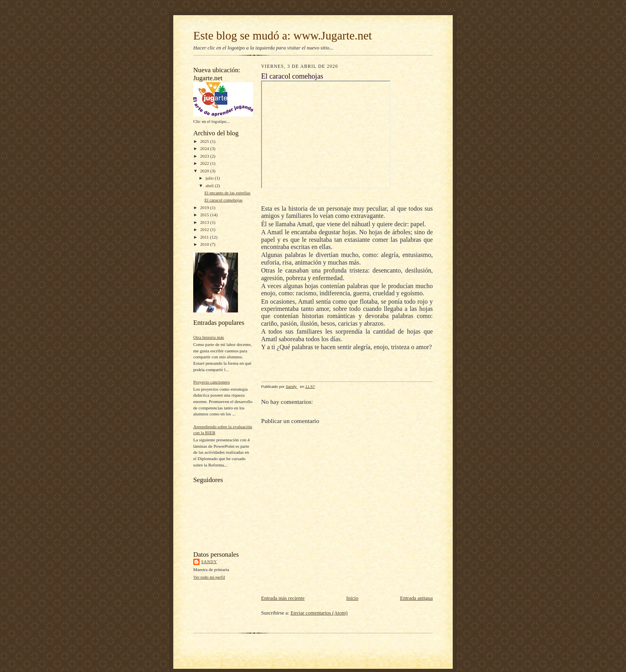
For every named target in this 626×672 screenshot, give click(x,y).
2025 (205, 141)
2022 (205, 163)
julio (210, 178)
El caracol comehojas (224, 200)
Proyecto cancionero (212, 382)
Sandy (209, 562)
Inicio (352, 598)
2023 (205, 156)
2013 (205, 222)
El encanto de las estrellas (227, 193)
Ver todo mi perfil (209, 577)
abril (210, 186)
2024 (205, 148)
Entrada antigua (416, 598)
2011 (205, 237)
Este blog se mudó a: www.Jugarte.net (282, 36)
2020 (205, 171)
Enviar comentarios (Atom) (319, 613)
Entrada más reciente (283, 598)
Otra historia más (209, 337)
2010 (205, 244)
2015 (205, 215)
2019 (205, 208)
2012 (205, 229)
